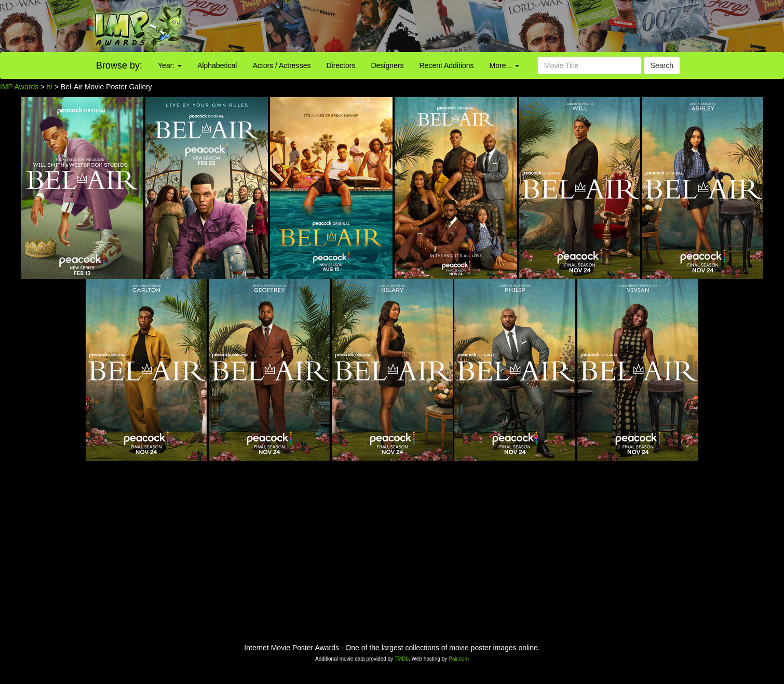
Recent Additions (447, 65)
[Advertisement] (490, 26)
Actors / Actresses (281, 65)
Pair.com (459, 659)
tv (50, 87)
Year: (170, 65)
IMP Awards (19, 87)
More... (504, 65)
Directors (341, 65)
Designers (387, 65)
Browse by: (119, 65)
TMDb (402, 659)
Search (662, 65)
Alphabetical (217, 65)
